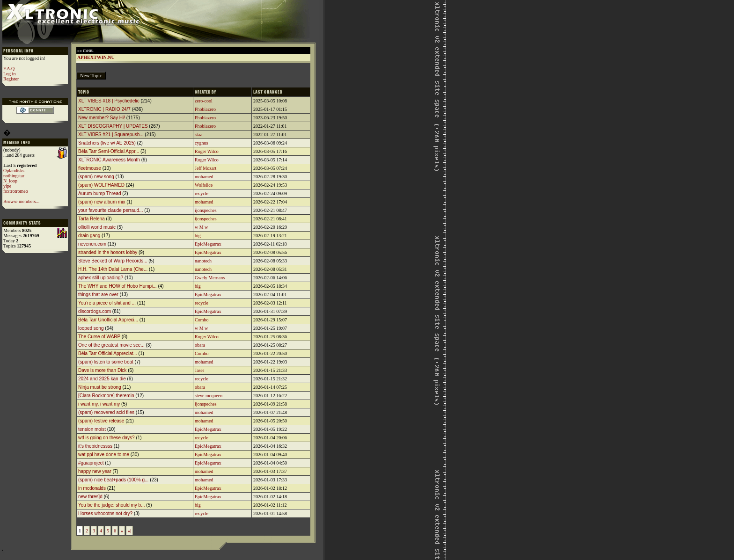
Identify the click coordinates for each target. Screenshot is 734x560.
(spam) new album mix (102, 202)
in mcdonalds (92, 488)
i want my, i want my (99, 404)
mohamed (204, 177)
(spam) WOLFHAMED (101, 185)
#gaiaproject (91, 463)
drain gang (89, 236)
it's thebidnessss (95, 446)
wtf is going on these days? (106, 438)
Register (11, 79)
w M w (201, 227)
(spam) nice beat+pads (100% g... (113, 480)
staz (198, 135)
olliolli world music (97, 227)
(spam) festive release (101, 421)
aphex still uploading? (101, 278)
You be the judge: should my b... (112, 505)
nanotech (203, 261)
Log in (9, 74)
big (198, 236)
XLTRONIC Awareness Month (109, 160)
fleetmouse (90, 168)
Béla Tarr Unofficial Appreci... (108, 320)
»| (129, 531)
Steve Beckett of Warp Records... (113, 261)
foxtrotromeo (16, 191)
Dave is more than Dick (102, 370)
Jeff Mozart (206, 168)
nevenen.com (92, 244)
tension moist (92, 429)
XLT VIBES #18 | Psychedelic (109, 101)
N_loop (10, 181)
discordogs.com (95, 311)
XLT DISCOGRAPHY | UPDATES (113, 126)
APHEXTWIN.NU (96, 57)
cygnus (201, 143)
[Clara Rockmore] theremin (106, 396)
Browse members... (21, 201)
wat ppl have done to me (104, 455)
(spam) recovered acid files (106, 412)
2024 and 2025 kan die (102, 379)
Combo (202, 320)
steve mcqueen (209, 396)
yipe (7, 186)
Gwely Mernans (210, 278)
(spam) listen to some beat (106, 362)
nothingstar (14, 176)
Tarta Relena (92, 219)
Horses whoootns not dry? (105, 513)
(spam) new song (96, 177)
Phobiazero (205, 109)
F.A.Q (9, 69)
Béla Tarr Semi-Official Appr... (109, 151)
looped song (91, 328)
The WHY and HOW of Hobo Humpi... (117, 286)
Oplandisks (14, 171)
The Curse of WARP (99, 337)
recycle (202, 193)
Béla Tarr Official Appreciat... (108, 353)
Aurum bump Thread (100, 193)
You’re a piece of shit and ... (107, 303)
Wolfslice (204, 185)
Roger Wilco (207, 151)
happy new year (95, 471)
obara (200, 345)
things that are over (98, 295)
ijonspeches (206, 210)
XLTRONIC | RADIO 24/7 (104, 109)
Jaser (199, 370)
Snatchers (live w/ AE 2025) (107, 143)
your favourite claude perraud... (110, 210)
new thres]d (90, 497)
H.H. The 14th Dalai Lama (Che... (113, 269)
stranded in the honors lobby (108, 252)
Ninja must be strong (100, 387)
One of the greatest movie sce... (111, 345)
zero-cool (204, 101)
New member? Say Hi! (102, 118)
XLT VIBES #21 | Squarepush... (111, 135)
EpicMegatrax (208, 244)
